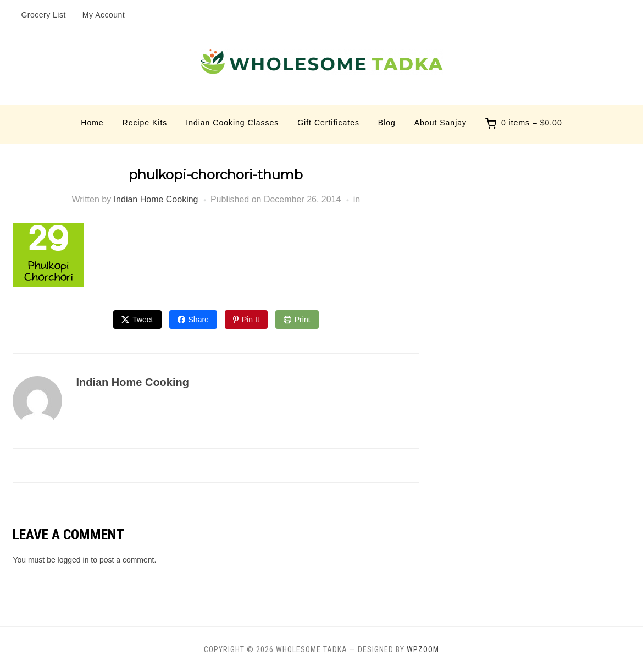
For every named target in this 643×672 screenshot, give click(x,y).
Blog (387, 123)
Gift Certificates (328, 123)
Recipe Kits (145, 123)
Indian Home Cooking (156, 199)
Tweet (143, 320)
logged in (73, 560)
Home (92, 123)
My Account (104, 15)
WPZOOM (423, 649)
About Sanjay (440, 123)
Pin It (251, 320)
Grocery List (43, 15)
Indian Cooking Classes (232, 123)
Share (199, 320)
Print (303, 320)
